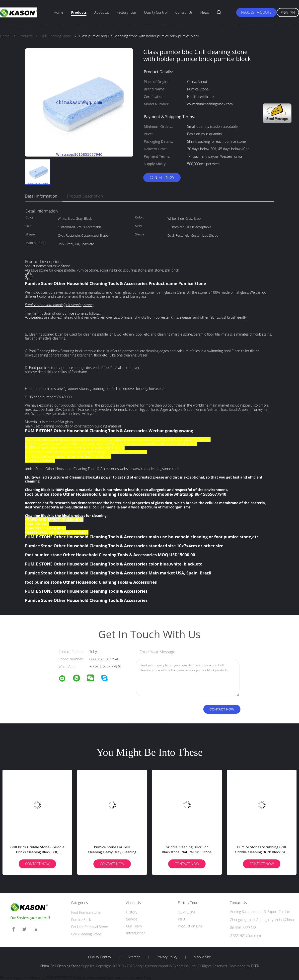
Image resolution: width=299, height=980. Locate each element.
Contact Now (162, 177)
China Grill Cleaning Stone (60, 966)
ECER (255, 966)
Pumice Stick (81, 920)
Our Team (134, 926)
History (132, 912)
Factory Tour (126, 12)
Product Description (85, 196)
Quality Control (156, 12)
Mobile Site (202, 957)
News (205, 12)
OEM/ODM (186, 912)
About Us (102, 12)
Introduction (136, 933)
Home (59, 12)
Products (79, 12)
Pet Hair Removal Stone (90, 927)
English (288, 13)
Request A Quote (256, 12)
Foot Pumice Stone (86, 912)
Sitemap (134, 957)
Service (132, 919)
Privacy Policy (167, 957)
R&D (181, 919)
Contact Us (184, 12)
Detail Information (41, 196)
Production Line (190, 926)
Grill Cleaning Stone (87, 934)
